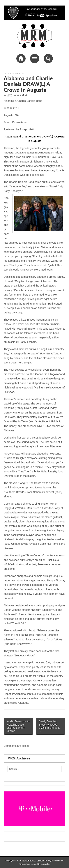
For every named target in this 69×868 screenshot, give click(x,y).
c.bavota (45, 864)
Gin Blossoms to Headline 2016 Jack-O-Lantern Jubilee (18, 726)
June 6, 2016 (21, 95)
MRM (9, 95)
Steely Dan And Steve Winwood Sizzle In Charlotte (50, 726)
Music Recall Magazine (33, 860)
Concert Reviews (14, 73)
